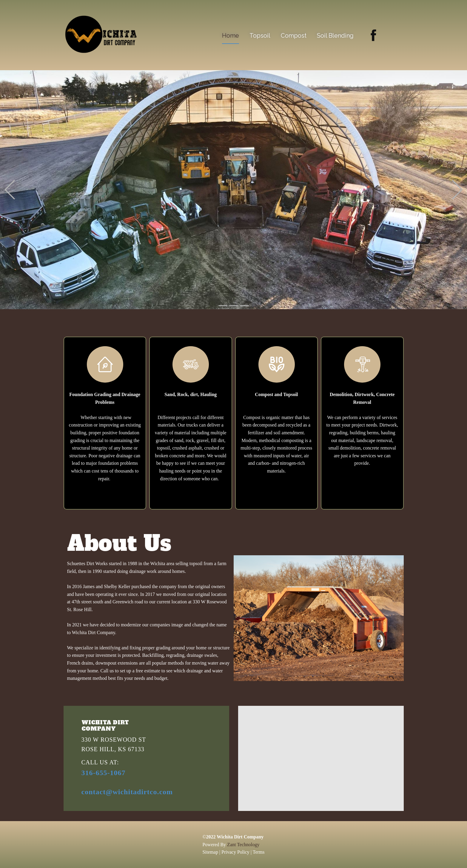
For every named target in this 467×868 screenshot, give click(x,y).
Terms (259, 852)
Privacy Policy (235, 852)
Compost (294, 36)
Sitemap (210, 852)
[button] (10, 190)
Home (231, 36)
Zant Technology (243, 845)
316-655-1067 (104, 773)
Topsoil (260, 36)
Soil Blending (335, 36)
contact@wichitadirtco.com (127, 792)
